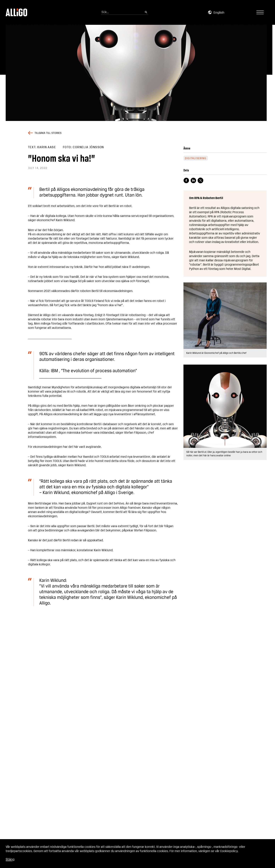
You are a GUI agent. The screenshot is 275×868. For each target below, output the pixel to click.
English (219, 13)
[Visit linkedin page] (193, 180)
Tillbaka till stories (48, 133)
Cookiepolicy (229, 851)
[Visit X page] (200, 180)
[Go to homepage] (17, 12)
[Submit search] (146, 12)
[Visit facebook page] (186, 180)
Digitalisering (196, 158)
